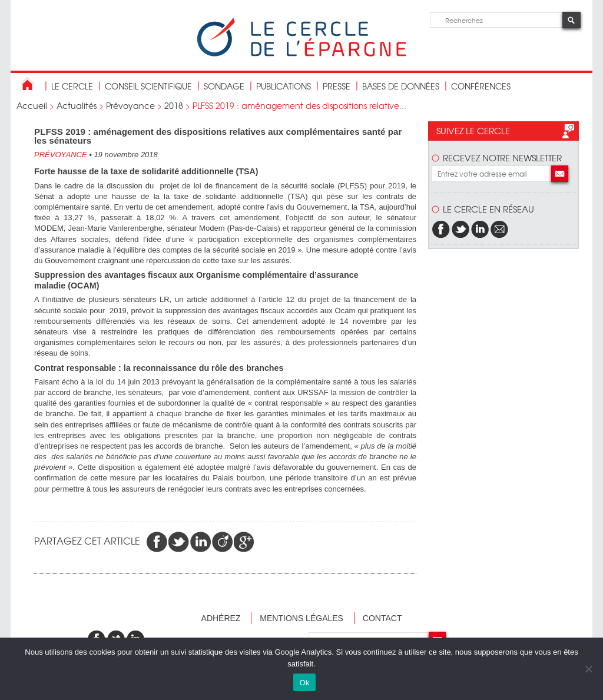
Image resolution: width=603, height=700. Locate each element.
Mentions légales (301, 618)
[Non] (588, 669)
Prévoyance (130, 105)
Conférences (481, 86)
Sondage (224, 86)
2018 (174, 105)
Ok (304, 683)
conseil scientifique (148, 86)
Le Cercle (72, 86)
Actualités (77, 105)
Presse (337, 86)
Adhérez (221, 618)
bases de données (401, 86)
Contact (382, 618)
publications (284, 86)
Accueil (32, 105)
